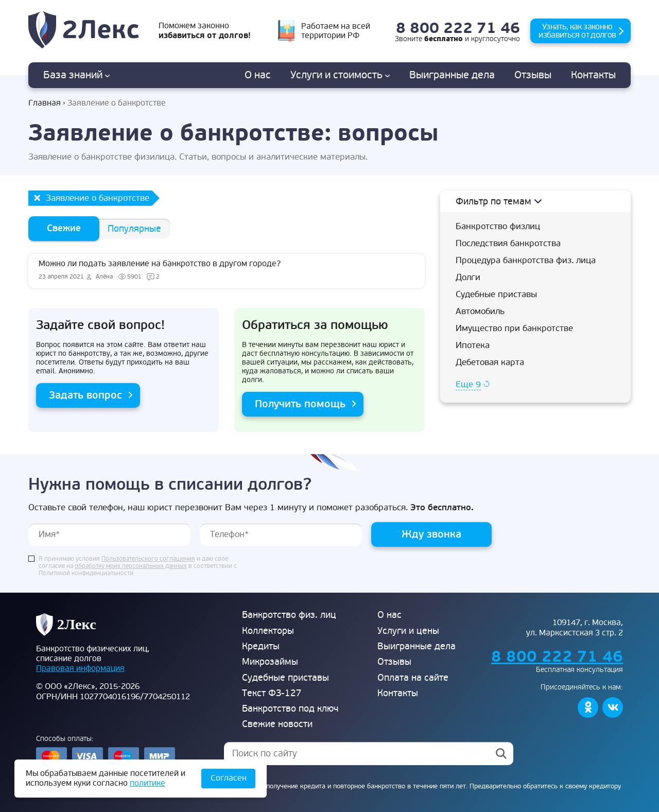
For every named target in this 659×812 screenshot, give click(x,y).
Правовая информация (80, 668)
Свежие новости (277, 724)
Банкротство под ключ (290, 709)
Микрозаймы (270, 662)
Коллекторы (268, 631)
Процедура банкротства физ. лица (526, 260)
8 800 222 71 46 (458, 29)
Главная (45, 103)
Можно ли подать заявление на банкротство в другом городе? (227, 271)
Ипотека (473, 345)
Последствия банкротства (508, 243)
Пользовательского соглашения (148, 559)
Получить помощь (300, 404)
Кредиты (261, 646)
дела (452, 75)
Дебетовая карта (490, 362)
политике (148, 783)
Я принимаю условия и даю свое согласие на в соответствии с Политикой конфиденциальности (138, 566)
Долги (468, 277)
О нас (258, 75)
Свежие (64, 228)
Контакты (593, 75)
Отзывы (533, 75)
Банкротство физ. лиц (289, 615)
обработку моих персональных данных (131, 566)
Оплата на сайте (413, 678)
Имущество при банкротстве (514, 328)
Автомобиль (480, 311)
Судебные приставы (496, 294)
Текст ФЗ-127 (272, 693)
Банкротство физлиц (498, 226)
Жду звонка (431, 534)
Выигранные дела (417, 646)
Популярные (134, 229)
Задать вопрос (85, 395)
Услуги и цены (408, 631)
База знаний (76, 75)
